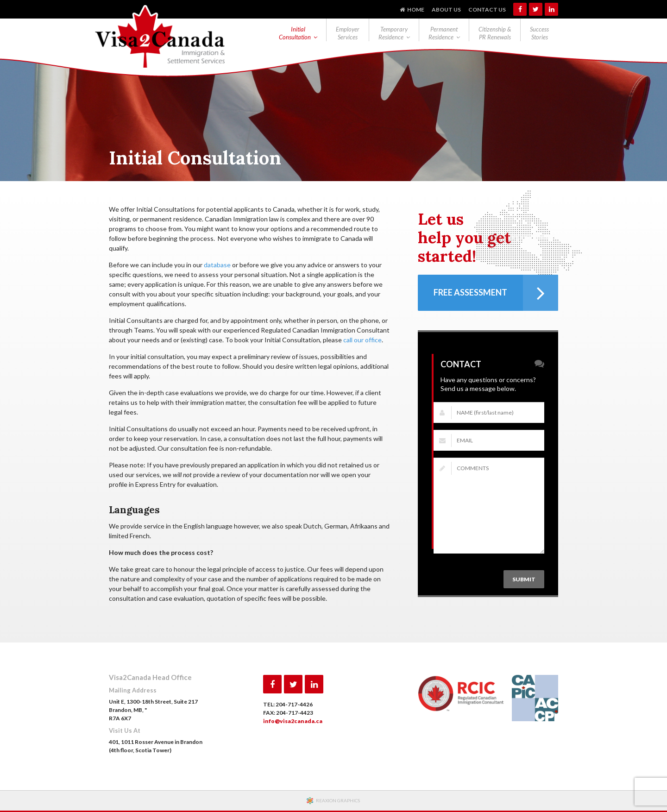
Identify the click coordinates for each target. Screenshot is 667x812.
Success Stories (539, 33)
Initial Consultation (295, 33)
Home (416, 9)
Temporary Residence (393, 33)
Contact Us (487, 9)
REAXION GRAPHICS (338, 800)
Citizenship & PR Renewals (495, 33)
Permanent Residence (443, 33)
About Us (446, 9)
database (217, 265)
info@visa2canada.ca (293, 721)
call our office (362, 340)
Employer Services (348, 33)
